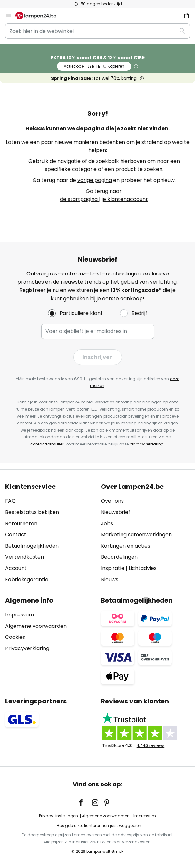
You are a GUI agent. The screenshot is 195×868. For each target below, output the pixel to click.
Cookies (15, 637)
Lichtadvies (143, 568)
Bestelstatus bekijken (32, 512)
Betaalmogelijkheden (32, 546)
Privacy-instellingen (58, 816)
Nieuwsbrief (116, 512)
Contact (16, 535)
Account (16, 568)
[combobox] (97, 31)
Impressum (19, 615)
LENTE (94, 66)
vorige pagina (95, 180)
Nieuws (110, 579)
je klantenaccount (125, 199)
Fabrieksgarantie (27, 579)
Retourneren (21, 524)
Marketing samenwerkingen (136, 535)
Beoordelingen (119, 557)
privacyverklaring (147, 444)
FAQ (10, 501)
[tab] (50, 533)
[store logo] (40, 16)
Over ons (112, 501)
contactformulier (47, 444)
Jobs (107, 524)
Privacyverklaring (27, 648)
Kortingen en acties (126, 546)
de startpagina (79, 199)
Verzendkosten (24, 557)
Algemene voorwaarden (36, 626)
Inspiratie (113, 568)
